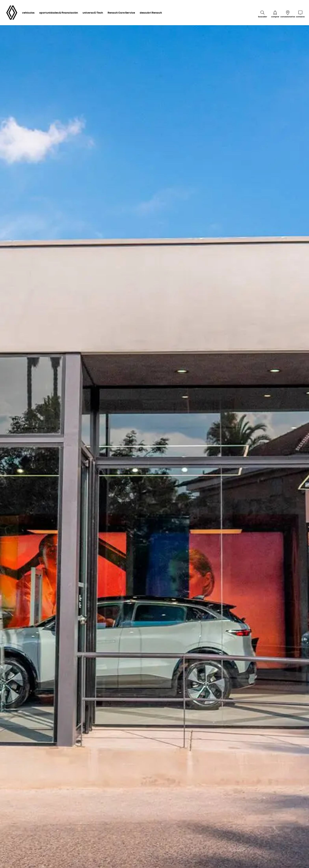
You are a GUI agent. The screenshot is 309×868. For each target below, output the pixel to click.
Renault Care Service (121, 12)
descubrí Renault (151, 12)
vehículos (28, 12)
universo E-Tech (93, 12)
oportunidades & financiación (59, 12)
